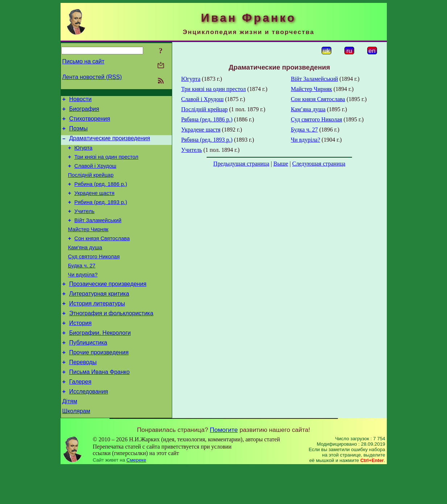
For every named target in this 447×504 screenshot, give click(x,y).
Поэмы (78, 133)
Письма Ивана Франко (100, 405)
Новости (80, 100)
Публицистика (88, 372)
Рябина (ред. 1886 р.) (101, 195)
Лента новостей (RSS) (92, 77)
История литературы (97, 328)
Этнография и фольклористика (111, 339)
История (80, 350)
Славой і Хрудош (95, 175)
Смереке (136, 497)
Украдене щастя (94, 205)
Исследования (89, 426)
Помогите (224, 467)
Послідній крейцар (91, 185)
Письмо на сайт (83, 61)
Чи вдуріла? (83, 296)
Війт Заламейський (98, 236)
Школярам (76, 448)
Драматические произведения (110, 144)
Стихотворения (90, 122)
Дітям (70, 437)
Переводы (83, 394)
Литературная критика (99, 318)
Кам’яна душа (85, 266)
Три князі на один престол (106, 164)
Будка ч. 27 (82, 286)
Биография (84, 111)
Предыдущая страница (241, 164)
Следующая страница (319, 164)
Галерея (80, 415)
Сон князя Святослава (102, 256)
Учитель (84, 225)
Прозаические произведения (108, 307)
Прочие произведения (99, 383)
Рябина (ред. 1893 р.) (101, 215)
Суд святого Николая (94, 276)
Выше (281, 164)
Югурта (83, 154)
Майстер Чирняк (88, 246)
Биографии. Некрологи (100, 361)
